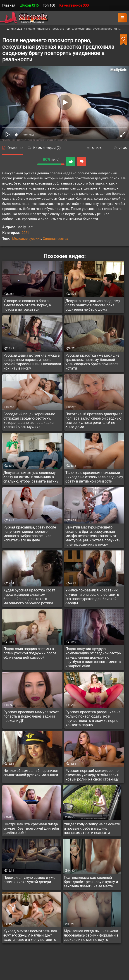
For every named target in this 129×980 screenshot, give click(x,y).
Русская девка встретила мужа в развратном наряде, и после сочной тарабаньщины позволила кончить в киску (32, 362)
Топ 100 (49, 5)
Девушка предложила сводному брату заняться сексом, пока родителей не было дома (93, 305)
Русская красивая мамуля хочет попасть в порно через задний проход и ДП (31, 716)
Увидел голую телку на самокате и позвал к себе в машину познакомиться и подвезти (92, 828)
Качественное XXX (74, 5)
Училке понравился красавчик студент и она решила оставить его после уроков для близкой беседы (92, 597)
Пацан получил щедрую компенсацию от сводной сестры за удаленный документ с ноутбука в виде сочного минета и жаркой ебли (93, 657)
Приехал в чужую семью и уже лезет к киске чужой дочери (29, 880)
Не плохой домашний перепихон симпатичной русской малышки (31, 773)
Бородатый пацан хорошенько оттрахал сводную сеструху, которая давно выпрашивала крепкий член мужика (29, 420)
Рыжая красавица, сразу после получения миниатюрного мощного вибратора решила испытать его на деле (30, 534)
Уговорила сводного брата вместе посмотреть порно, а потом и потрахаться (27, 305)
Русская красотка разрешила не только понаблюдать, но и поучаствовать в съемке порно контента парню (93, 718)
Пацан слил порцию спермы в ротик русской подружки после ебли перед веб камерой (30, 653)
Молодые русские (27, 239)
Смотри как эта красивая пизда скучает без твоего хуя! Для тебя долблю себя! (31, 828)
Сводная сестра (55, 239)
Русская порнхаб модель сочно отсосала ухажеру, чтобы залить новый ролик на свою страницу (93, 775)
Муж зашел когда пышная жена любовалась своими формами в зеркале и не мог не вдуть (91, 935)
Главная (9, 5)
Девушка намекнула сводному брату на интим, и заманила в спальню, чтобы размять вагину (31, 477)
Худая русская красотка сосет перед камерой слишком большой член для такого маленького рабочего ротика (29, 597)
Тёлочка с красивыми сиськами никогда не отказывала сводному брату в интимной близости (94, 477)
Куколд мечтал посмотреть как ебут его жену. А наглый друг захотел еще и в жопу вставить (30, 935)
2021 (25, 233)
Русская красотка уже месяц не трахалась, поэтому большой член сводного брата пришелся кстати (92, 362)
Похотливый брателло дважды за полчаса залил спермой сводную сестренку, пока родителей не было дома (94, 420)
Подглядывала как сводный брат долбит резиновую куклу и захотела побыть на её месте (91, 882)
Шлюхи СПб (29, 5)
